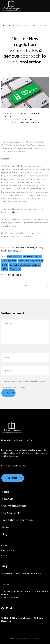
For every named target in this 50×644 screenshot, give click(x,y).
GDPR (5, 265)
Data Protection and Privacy (22, 248)
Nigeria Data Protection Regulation (25, 265)
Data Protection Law (32, 256)
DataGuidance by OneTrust (31, 261)
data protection (14, 256)
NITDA (5, 269)
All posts (25, 286)
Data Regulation (9, 261)
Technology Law (15, 251)
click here (13, 212)
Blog (12, 26)
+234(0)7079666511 (10, 597)
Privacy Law (15, 269)
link (44, 223)
